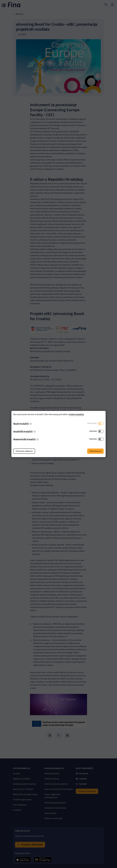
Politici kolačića (76, 414)
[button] (31, 424)
